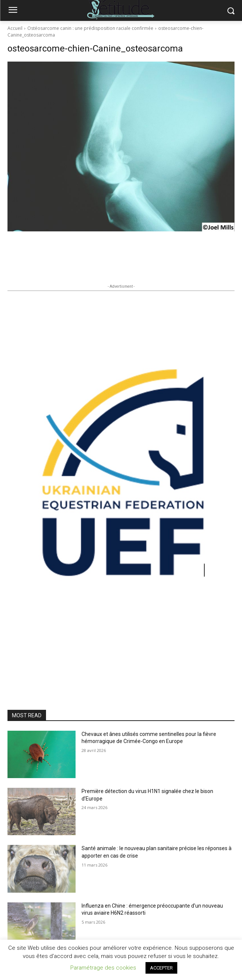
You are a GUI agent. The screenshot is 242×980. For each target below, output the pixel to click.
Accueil (15, 28)
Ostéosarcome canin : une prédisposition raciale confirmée (90, 28)
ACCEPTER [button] (161, 968)
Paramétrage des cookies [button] (103, 968)
